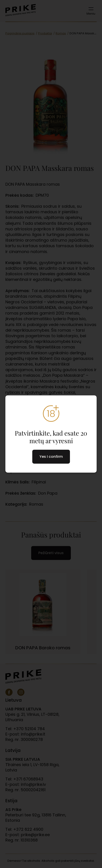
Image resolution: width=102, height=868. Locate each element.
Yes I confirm (51, 457)
